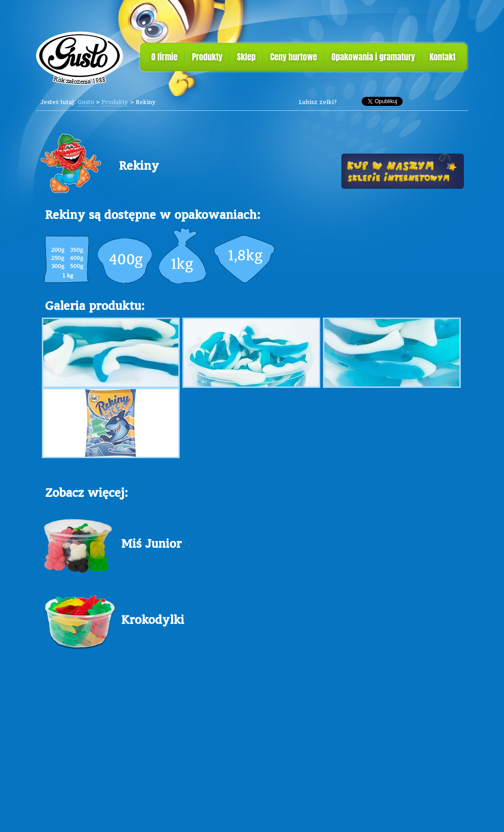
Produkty (207, 57)
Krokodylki (153, 620)
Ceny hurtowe (294, 57)
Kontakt (443, 57)
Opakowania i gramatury (373, 57)
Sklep (246, 57)
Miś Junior (151, 543)
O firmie (165, 57)
